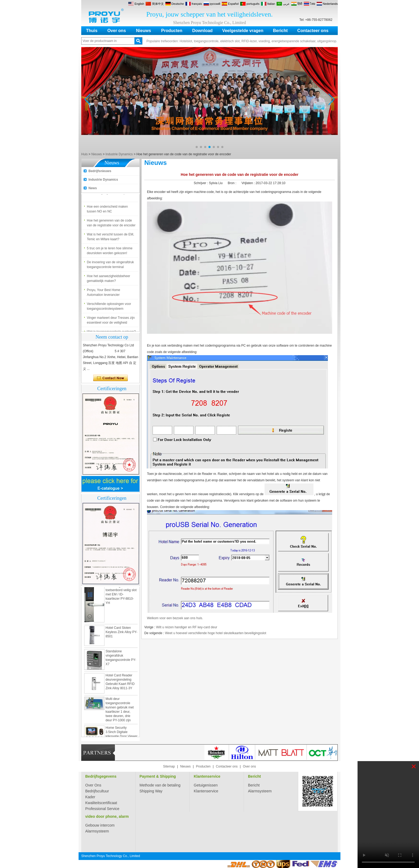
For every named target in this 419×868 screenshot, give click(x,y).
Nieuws (143, 31)
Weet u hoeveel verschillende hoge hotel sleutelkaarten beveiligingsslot (216, 633)
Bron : (232, 183)
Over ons (117, 31)
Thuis (92, 31)
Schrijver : (201, 183)
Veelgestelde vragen (243, 31)
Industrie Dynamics (119, 154)
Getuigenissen (206, 785)
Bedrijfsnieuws (100, 171)
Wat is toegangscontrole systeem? (111, 194)
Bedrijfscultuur (97, 791)
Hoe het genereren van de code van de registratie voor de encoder (111, 224)
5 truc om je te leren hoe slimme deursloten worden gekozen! (110, 252)
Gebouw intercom (100, 825)
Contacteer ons (313, 31)
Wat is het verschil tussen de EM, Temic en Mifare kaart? (110, 238)
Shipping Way (151, 791)
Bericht (280, 31)
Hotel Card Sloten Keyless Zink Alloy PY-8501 (121, 633)
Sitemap (169, 766)
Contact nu (110, 378)
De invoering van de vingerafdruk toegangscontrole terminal (110, 266)
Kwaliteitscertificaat (101, 803)
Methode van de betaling (160, 785)
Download (202, 31)
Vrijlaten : (249, 183)
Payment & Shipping (158, 776)
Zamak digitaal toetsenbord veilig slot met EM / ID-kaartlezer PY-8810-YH (121, 595)
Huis (84, 154)
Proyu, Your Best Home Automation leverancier (104, 293)
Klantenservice (207, 776)
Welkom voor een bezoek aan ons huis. (175, 618)
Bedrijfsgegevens (101, 776)
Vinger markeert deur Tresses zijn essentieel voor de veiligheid (111, 321)
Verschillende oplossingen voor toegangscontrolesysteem (109, 307)
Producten (172, 31)
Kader (90, 797)
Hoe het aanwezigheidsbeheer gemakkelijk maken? (108, 280)
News (93, 188)
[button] (197, 147)
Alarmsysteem (260, 791)
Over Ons (93, 785)
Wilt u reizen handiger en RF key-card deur (187, 627)
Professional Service (102, 809)
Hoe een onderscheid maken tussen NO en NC (107, 210)
